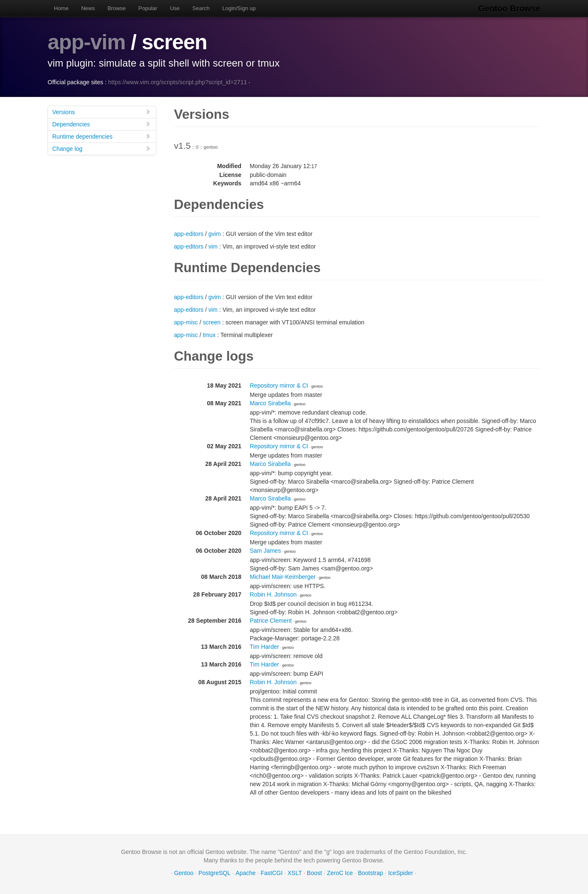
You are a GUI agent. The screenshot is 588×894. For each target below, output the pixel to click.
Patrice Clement (271, 621)
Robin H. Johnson (273, 594)
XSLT (295, 873)
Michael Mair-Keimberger (283, 577)
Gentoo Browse (509, 8)
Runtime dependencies (102, 136)
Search (201, 8)
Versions (102, 112)
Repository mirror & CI (279, 385)
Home (61, 8)
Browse (116, 8)
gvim (215, 234)
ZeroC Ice (340, 873)
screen (211, 322)
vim (213, 246)
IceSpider (400, 873)
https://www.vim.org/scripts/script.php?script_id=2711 (178, 82)
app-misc (186, 322)
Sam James (265, 551)
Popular (148, 8)
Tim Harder (265, 647)
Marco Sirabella (270, 403)
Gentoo (184, 873)
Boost (315, 873)
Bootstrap (371, 873)
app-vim (87, 42)
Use (175, 8)
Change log (102, 149)
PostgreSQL (214, 873)
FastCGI (272, 873)
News (88, 8)
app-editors (189, 234)
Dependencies (102, 124)
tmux (209, 335)
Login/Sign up (239, 8)
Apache (245, 873)
